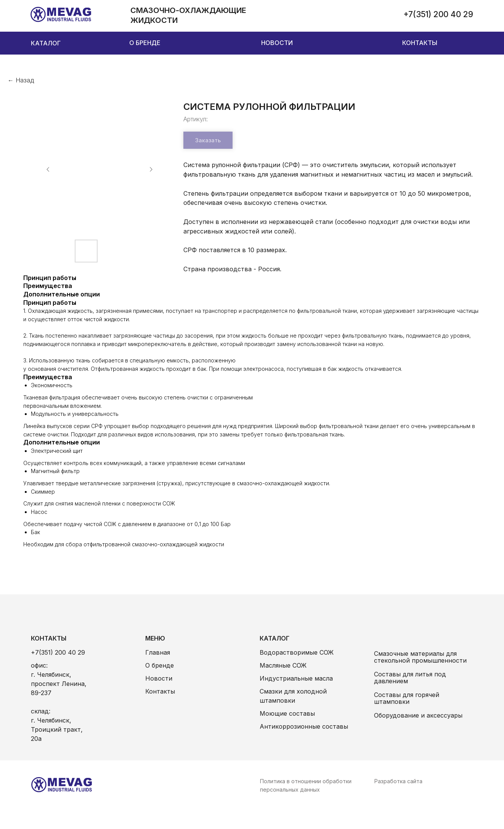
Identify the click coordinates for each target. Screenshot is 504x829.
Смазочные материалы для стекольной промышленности (420, 657)
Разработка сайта (398, 781)
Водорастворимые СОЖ (297, 652)
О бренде (160, 665)
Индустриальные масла (296, 678)
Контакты (160, 691)
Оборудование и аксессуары (418, 715)
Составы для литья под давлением (410, 678)
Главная (158, 652)
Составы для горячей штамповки (407, 698)
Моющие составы (287, 713)
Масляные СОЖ (283, 665)
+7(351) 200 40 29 (58, 652)
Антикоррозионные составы (304, 726)
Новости (159, 678)
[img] (61, 14)
